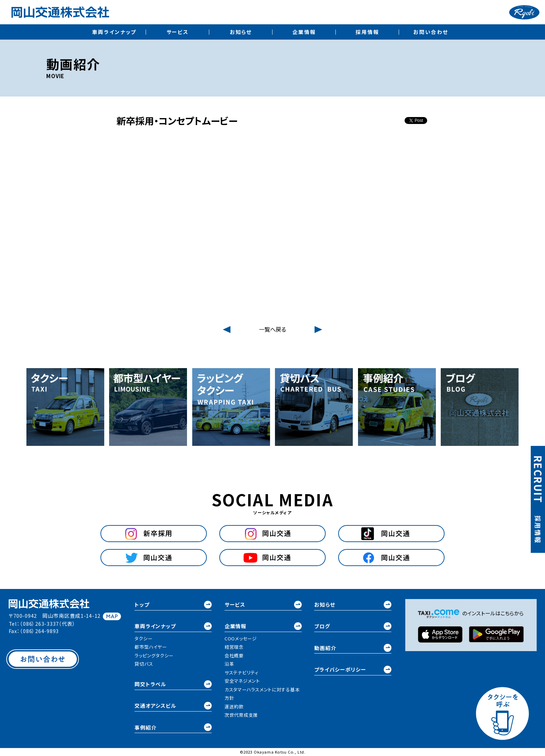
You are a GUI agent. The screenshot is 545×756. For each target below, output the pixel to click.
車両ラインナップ (114, 32)
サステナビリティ (242, 672)
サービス (178, 32)
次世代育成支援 (241, 715)
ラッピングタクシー (154, 655)
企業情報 (304, 32)
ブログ (353, 626)
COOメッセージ (241, 638)
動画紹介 (353, 648)
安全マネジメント (242, 681)
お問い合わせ (431, 32)
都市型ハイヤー (151, 647)
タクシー (143, 638)
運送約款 (234, 707)
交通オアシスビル (173, 706)
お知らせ (241, 32)
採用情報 (367, 32)
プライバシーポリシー (353, 670)
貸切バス (144, 664)
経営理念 (234, 647)
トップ (173, 605)
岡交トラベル (173, 684)
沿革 (229, 664)
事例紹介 (173, 727)
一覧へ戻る (272, 329)
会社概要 (234, 655)
